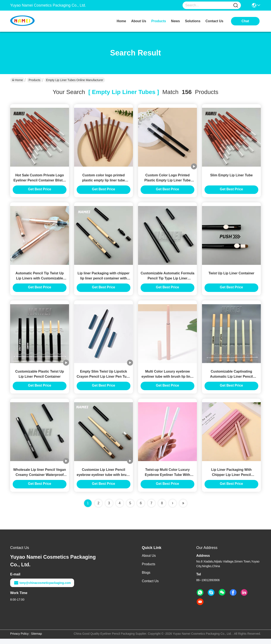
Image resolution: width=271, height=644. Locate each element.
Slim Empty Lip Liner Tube (232, 176)
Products (34, 80)
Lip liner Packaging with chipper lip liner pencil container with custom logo (103, 281)
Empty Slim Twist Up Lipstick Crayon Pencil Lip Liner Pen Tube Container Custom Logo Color (104, 381)
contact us (214, 21)
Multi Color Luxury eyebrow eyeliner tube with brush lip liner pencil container (167, 381)
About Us (149, 561)
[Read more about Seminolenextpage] (173, 509)
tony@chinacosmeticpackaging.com (42, 588)
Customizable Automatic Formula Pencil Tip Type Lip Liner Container (167, 281)
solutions (193, 21)
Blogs (146, 578)
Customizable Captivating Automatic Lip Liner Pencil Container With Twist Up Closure (231, 381)
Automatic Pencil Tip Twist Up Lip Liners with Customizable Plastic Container (40, 281)
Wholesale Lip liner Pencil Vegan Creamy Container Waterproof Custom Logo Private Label (40, 480)
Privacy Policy (19, 639)
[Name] (236, 5)
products (159, 21)
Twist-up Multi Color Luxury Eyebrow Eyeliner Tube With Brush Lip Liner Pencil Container (168, 480)
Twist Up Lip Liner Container (232, 276)
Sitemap (37, 639)
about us (139, 21)
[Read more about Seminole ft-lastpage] (183, 509)
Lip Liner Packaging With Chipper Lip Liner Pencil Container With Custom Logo (231, 480)
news (176, 21)
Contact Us (150, 586)
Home (121, 21)
